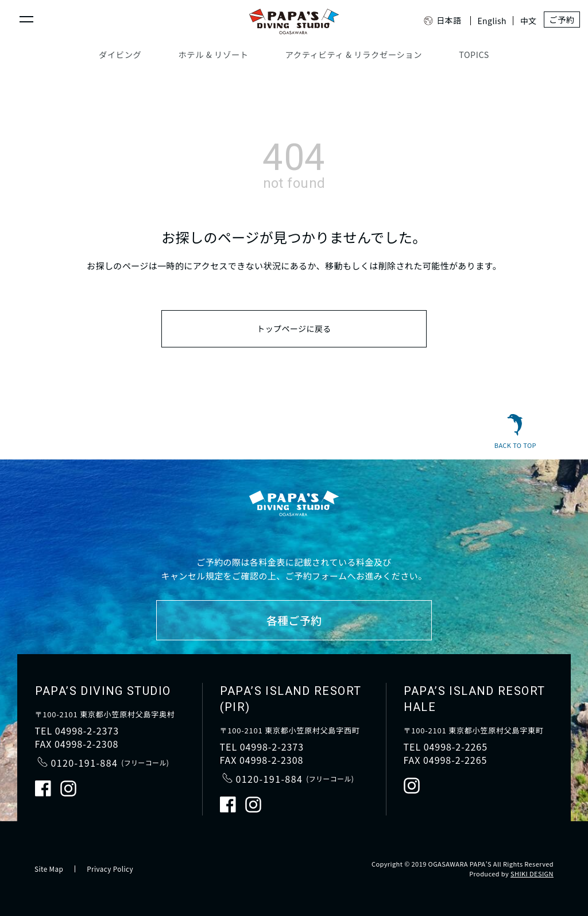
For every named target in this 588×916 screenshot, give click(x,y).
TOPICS (473, 55)
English (485, 21)
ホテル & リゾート (214, 55)
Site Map (49, 869)
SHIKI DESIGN (532, 874)
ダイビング (122, 55)
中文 (522, 21)
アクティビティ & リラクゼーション (353, 55)
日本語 (436, 20)
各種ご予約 (294, 620)
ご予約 (557, 21)
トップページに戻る (294, 331)
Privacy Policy (111, 869)
